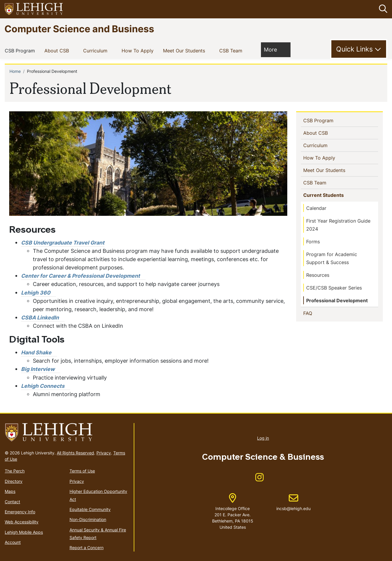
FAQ (317, 313)
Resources (318, 275)
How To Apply (139, 50)
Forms (313, 242)
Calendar (316, 208)
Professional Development (337, 300)
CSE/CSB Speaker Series (334, 288)
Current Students (325, 195)
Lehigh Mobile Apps (24, 532)
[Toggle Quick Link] (359, 49)
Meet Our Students (185, 50)
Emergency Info (20, 512)
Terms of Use (82, 471)
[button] (382, 9)
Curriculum (96, 50)
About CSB (58, 50)
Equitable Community (90, 509)
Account (13, 542)
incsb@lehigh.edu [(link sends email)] (293, 502)
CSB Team (232, 50)
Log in (263, 438)
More (273, 49)
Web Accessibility (22, 522)
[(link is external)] (83, 276)
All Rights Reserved (75, 453)
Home (15, 71)
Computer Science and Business (79, 29)
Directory (14, 481)
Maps (10, 491)
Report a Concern (87, 548)
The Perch (15, 471)
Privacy (104, 453)
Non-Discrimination (88, 519)
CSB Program (21, 50)
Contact (12, 501)
